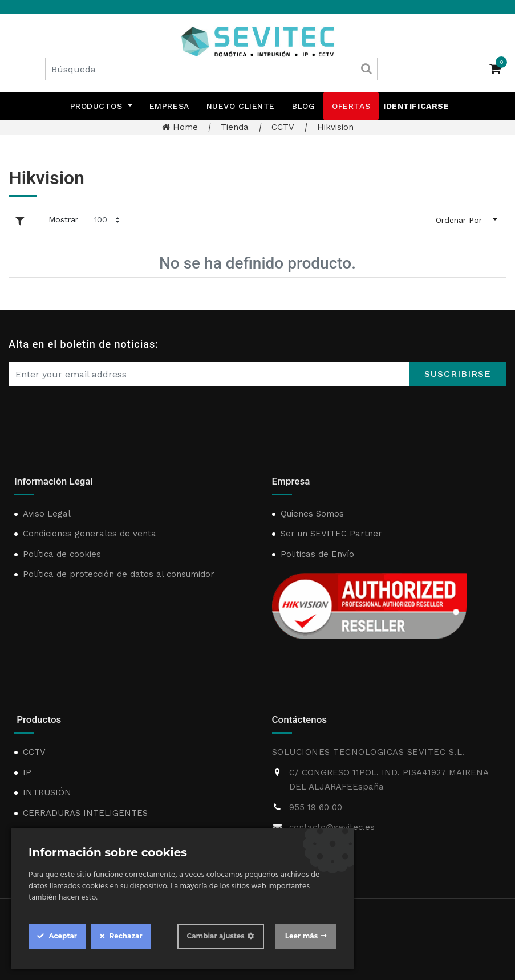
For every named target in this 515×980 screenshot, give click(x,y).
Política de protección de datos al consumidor (119, 574)
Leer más (301, 936)
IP (27, 772)
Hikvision (335, 127)
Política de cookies (62, 554)
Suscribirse (458, 374)
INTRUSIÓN (47, 792)
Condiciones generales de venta (90, 534)
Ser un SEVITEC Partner (331, 534)
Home (180, 127)
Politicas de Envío (317, 554)
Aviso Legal (47, 514)
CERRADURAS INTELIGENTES (85, 813)
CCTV (283, 127)
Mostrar (63, 219)
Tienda (235, 127)
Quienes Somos (312, 514)
